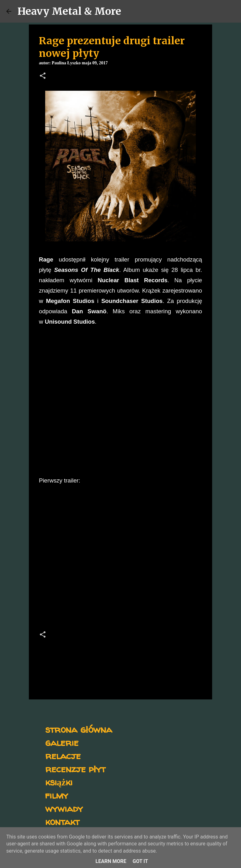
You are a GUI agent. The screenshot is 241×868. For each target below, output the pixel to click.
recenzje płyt (75, 769)
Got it (140, 861)
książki (59, 782)
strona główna (79, 729)
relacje (63, 755)
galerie (62, 742)
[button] (43, 76)
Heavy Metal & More (69, 11)
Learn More (111, 861)
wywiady (64, 808)
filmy (57, 795)
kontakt (62, 821)
